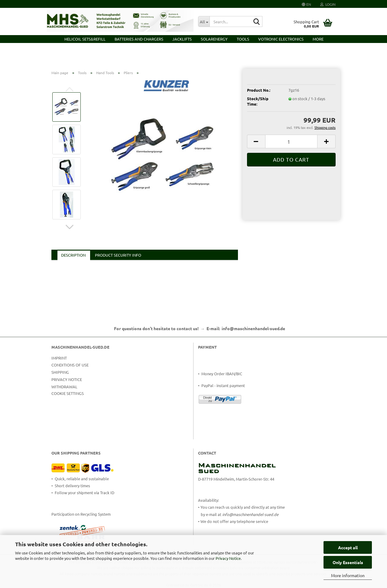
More (318, 39)
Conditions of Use (70, 365)
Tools (243, 39)
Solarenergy (214, 39)
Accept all (348, 547)
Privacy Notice (228, 558)
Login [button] (328, 4)
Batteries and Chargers (139, 39)
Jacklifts (182, 39)
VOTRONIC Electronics (281, 39)
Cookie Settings (68, 393)
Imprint (59, 358)
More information (348, 575)
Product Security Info (118, 255)
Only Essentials (348, 562)
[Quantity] (291, 141)
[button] (306, 4)
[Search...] (204, 21)
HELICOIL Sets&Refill (85, 39)
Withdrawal (64, 387)
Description (73, 255)
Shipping (60, 372)
